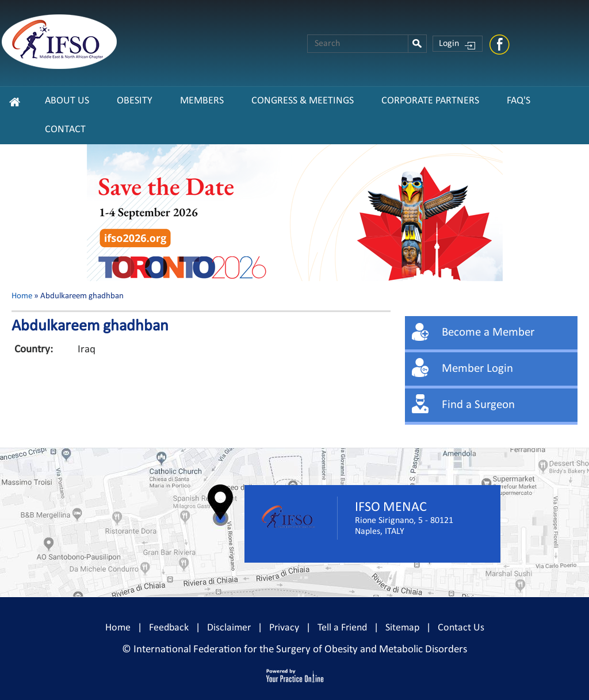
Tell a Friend (342, 628)
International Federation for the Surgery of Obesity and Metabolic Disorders (300, 650)
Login (449, 44)
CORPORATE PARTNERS (430, 101)
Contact (65, 130)
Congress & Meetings (303, 101)
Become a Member (488, 332)
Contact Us (461, 628)
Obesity (135, 101)
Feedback (169, 628)
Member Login (477, 369)
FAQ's (519, 101)
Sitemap (402, 628)
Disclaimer (229, 628)
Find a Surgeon (478, 405)
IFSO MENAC (391, 507)
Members (202, 101)
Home (22, 296)
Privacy (284, 628)
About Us (67, 101)
